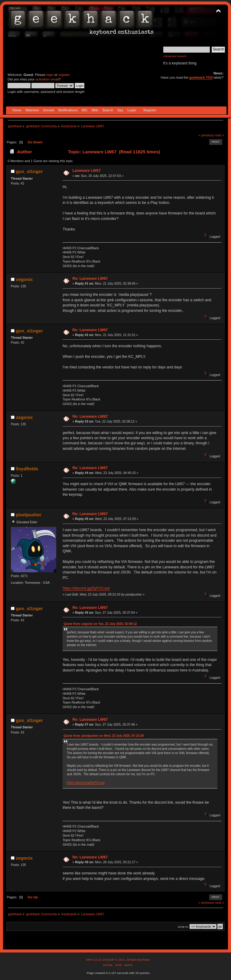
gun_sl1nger (29, 171)
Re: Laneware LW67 (90, 279)
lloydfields (27, 469)
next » (220, 135)
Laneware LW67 (86, 171)
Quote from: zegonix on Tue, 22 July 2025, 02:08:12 (100, 624)
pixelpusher (29, 515)
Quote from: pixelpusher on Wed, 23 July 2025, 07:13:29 (104, 736)
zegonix (24, 279)
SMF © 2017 (116, 960)
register (64, 75)
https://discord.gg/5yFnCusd (86, 588)
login (50, 75)
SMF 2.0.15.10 (96, 960)
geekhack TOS (201, 77)
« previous (206, 135)
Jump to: (183, 927)
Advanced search (175, 56)
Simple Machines (138, 960)
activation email (47, 79)
